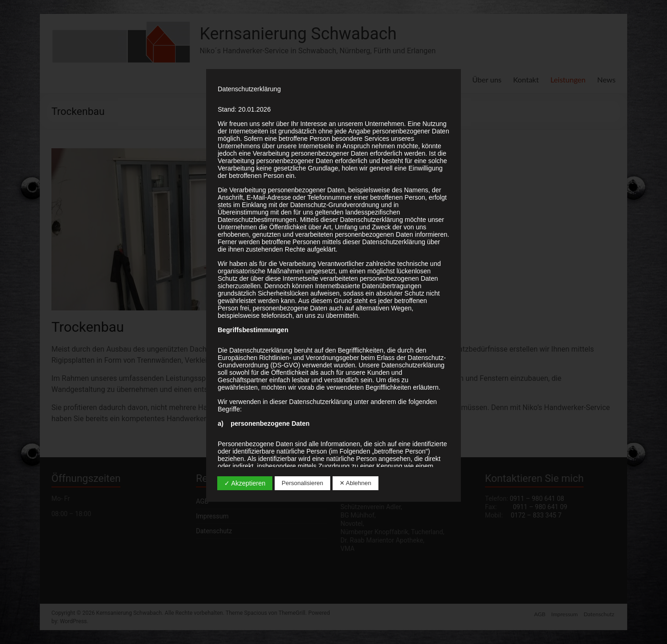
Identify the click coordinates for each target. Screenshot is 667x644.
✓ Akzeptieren (245, 483)
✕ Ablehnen (356, 483)
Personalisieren (302, 483)
